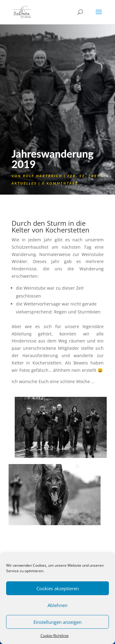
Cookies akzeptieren (58, 588)
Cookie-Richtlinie (55, 636)
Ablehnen (57, 605)
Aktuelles (24, 183)
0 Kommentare (60, 183)
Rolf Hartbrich (43, 176)
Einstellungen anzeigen (57, 622)
